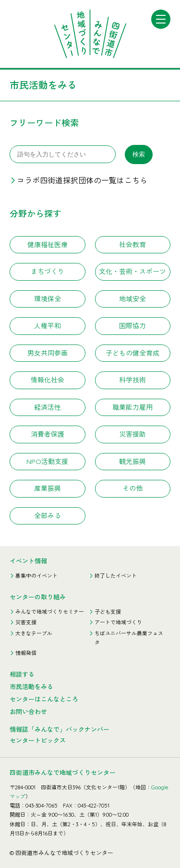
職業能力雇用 (132, 407)
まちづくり (48, 272)
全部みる (48, 516)
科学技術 (132, 380)
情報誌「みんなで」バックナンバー (60, 729)
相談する (22, 674)
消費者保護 (48, 434)
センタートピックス (38, 740)
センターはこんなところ (44, 699)
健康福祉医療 (48, 245)
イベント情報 (28, 561)
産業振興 (48, 488)
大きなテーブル (34, 633)
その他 (132, 488)
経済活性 (48, 407)
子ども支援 (108, 612)
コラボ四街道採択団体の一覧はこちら (82, 180)
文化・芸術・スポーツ (132, 272)
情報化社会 (48, 380)
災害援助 (132, 434)
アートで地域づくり (118, 622)
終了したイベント (116, 576)
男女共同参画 (48, 353)
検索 (139, 154)
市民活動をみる (31, 687)
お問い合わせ (28, 712)
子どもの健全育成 (132, 353)
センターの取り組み (38, 597)
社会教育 (132, 245)
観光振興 (132, 462)
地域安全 (132, 299)
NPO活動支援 (47, 462)
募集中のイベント (36, 576)
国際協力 (132, 326)
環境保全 (48, 299)
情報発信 (26, 653)
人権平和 (48, 326)
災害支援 (26, 622)
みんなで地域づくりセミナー (50, 612)
